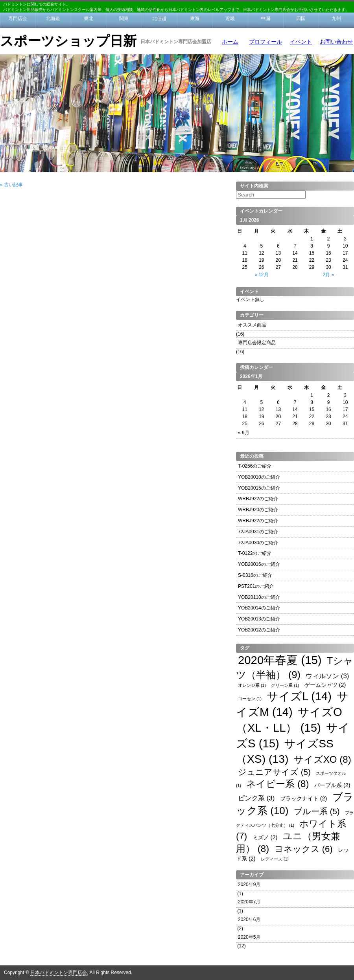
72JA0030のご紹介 (258, 543)
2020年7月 (249, 902)
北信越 (159, 18)
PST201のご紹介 (256, 586)
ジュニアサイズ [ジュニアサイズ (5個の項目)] (274, 772)
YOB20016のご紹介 (259, 564)
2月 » (329, 275)
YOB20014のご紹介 (259, 608)
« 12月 (261, 275)
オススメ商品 (252, 325)
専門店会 (18, 18)
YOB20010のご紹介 (259, 477)
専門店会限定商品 (257, 343)
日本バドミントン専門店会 (59, 973)
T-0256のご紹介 (255, 466)
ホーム (230, 42)
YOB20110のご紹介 (259, 597)
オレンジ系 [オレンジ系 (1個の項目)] (252, 685)
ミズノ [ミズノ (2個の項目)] (265, 837)
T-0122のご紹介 (255, 553)
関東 (124, 18)
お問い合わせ (336, 42)
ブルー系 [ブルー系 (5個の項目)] (317, 811)
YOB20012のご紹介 (259, 630)
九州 (336, 18)
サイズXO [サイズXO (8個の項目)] (323, 759)
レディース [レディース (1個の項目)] (275, 859)
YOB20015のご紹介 (259, 488)
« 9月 (244, 433)
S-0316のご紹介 (255, 575)
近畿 (230, 18)
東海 (195, 18)
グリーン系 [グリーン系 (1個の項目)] (285, 685)
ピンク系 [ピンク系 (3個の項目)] (256, 798)
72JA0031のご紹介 (258, 532)
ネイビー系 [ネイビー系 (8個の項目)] (277, 784)
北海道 (53, 18)
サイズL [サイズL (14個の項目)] (299, 696)
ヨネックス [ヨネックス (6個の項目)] (304, 849)
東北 (88, 18)
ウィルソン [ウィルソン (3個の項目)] (327, 676)
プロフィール (265, 42)
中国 (265, 18)
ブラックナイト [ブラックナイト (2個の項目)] (304, 798)
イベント (301, 42)
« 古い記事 (11, 185)
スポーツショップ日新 (68, 41)
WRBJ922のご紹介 (258, 499)
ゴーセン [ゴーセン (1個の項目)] (250, 699)
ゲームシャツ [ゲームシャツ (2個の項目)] (325, 685)
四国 (301, 18)
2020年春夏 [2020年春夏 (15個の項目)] (280, 660)
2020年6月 (249, 919)
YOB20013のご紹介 (259, 619)
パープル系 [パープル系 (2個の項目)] (332, 785)
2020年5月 (249, 937)
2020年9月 (249, 885)
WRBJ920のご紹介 (258, 510)
